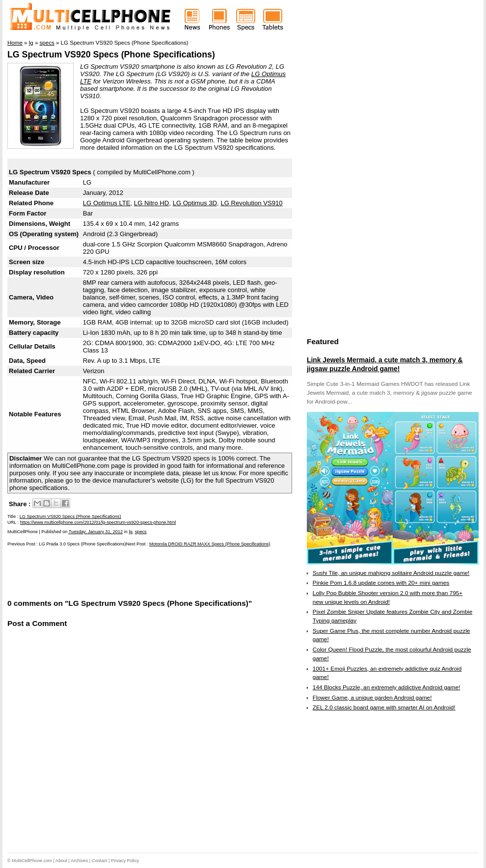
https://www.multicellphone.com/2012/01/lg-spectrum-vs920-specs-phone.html (98, 522)
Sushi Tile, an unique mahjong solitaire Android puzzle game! (391, 573)
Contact (100, 861)
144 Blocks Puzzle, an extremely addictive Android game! (386, 687)
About (61, 861)
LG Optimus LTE (107, 203)
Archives (79, 861)
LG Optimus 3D (195, 203)
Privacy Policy (125, 861)
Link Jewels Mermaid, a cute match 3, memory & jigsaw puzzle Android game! (385, 364)
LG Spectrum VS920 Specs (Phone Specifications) (111, 54)
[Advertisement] (122, 572)
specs (141, 532)
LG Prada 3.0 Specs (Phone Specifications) (82, 544)
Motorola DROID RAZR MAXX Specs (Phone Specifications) (210, 544)
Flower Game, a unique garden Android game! (372, 698)
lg (130, 532)
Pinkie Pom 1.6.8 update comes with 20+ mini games (381, 583)
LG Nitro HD (151, 203)
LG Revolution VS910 (251, 203)
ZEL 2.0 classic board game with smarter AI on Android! (384, 707)
